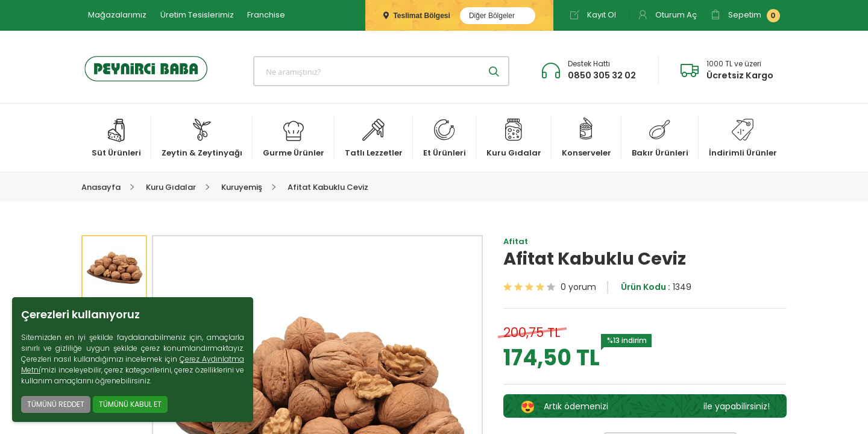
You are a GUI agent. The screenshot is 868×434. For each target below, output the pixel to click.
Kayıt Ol (593, 15)
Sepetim (745, 16)
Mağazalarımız (117, 15)
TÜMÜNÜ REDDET (56, 404)
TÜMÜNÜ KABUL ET (130, 404)
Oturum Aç (667, 15)
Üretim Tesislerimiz (197, 15)
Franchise (266, 15)
